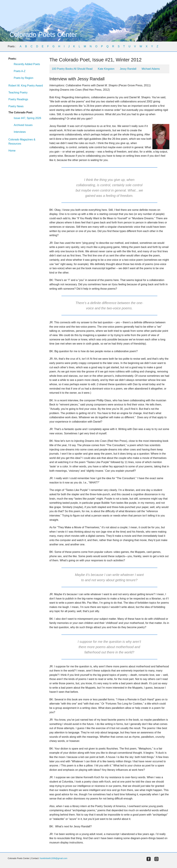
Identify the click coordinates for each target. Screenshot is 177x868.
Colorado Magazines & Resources (22, 142)
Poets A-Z (20, 71)
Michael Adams (151, 69)
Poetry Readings (18, 99)
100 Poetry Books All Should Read (72, 69)
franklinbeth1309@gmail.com (53, 858)
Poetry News (16, 106)
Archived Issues (23, 125)
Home (12, 151)
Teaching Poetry (18, 93)
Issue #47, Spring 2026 (28, 118)
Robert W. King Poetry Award (26, 86)
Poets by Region (24, 78)
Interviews (20, 132)
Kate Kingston (106, 69)
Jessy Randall (128, 69)
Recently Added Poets (27, 64)
